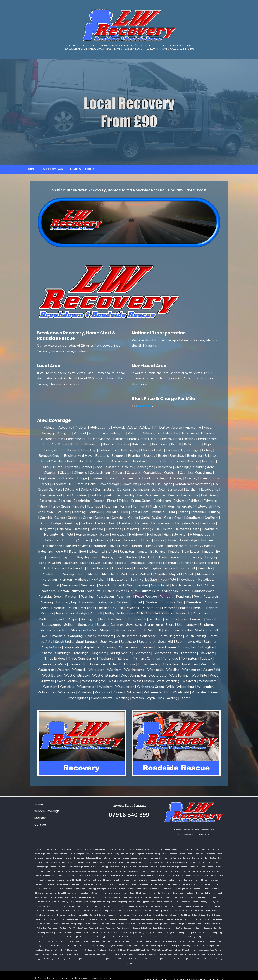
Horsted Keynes (98, 892)
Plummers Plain (131, 914)
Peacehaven (201, 909)
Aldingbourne (59, 848)
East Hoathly (41, 874)
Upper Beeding (174, 935)
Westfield (116, 944)
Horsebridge (63, 892)
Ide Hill (189, 892)
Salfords (222, 918)
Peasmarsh (211, 909)
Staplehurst (63, 931)
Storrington (116, 931)
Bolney (106, 857)
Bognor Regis (96, 857)
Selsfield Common (82, 922)
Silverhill (207, 922)
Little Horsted (72, 900)
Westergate (175, 940)
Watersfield (104, 940)
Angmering (111, 848)
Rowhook (129, 918)
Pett (46, 914)
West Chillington (130, 940)
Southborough (166, 927)
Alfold (76, 848)
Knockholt (138, 896)
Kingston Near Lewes (56, 896)
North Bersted (223, 905)
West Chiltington (146, 940)
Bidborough (204, 852)
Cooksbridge (62, 865)
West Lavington (33, 944)
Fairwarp (190, 874)
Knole (146, 896)
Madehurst (180, 900)
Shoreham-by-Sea (167, 922)
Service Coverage (52, 177)
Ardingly (127, 848)
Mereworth (66, 905)
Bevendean (186, 852)
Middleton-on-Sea (117, 905)
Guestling (114, 883)
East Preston (66, 874)
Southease (101, 927)
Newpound (174, 905)
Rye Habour (192, 918)
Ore (130, 909)
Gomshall (39, 883)
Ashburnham (155, 848)
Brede (179, 857)
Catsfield (146, 861)
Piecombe (84, 914)
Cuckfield (54, 870)
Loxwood (150, 900)
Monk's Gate (131, 905)
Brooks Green (51, 861)
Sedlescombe (50, 922)
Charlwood (175, 861)
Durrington (154, 870)
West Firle (198, 940)
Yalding (189, 949)
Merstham (76, 905)
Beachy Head (94, 852)
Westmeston (126, 944)
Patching (191, 909)
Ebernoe (108, 874)
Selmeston (69, 922)
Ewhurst (173, 874)
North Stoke (58, 909)
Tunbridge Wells (122, 935)
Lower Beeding (110, 900)
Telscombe (187, 931)
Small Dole (40, 927)
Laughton (197, 896)
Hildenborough (181, 887)
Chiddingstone (197, 861)
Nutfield (85, 909)
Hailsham (145, 883)
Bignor (213, 852)
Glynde (211, 879)
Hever (126, 887)
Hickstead (134, 887)
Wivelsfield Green (122, 949)
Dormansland (134, 870)
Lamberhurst (156, 896)
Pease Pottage (223, 909)
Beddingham (114, 852)
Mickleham (104, 905)
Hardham (220, 883)
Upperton (186, 935)
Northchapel (33, 909)
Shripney (180, 922)
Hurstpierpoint (154, 892)
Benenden (149, 852)
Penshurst (39, 914)
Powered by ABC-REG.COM (169, 965)
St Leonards (203, 918)
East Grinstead (206, 870)
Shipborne (136, 922)
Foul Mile (137, 879)
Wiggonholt (182, 944)
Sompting (60, 927)
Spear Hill (209, 927)
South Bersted (89, 927)
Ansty (119, 848)
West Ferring (187, 940)
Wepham (137, 944)
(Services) (145, 419)
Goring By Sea (58, 883)
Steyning (73, 931)
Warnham (49, 940)
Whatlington (148, 944)
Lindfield (42, 900)
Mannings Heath (193, 900)
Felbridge (227, 874)
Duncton (144, 870)
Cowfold (137, 865)
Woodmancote (150, 949)
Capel (138, 861)
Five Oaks (109, 879)
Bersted (157, 852)
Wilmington (204, 944)
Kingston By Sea (73, 896)
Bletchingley (62, 857)
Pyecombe (229, 914)
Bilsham (29, 857)
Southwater (178, 927)
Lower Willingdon (137, 900)
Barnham (65, 852)
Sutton (135, 931)
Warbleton (39, 940)
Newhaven (195, 905)
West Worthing (74, 944)
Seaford (40, 922)
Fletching (119, 879)
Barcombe (217, 848)
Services (75, 177)
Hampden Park (178, 883)
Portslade (183, 914)
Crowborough (33, 870)
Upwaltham (197, 935)
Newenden (185, 905)
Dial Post (105, 870)
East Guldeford (220, 870)
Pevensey (62, 914)
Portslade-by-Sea (196, 914)
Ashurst (176, 848)
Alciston (48, 848)
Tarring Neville (175, 931)
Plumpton (143, 914)
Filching (57, 879)
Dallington (64, 870)
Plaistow (104, 914)
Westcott (86, 944)
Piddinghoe (94, 914)
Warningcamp (61, 940)
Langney (174, 896)
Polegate (168, 914)
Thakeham (221, 931)
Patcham (182, 909)
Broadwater (39, 861)
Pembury (29, 914)
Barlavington (54, 852)
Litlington (61, 900)
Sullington (126, 931)
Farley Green (208, 874)
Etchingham (163, 874)
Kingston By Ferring (37, 896)
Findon (65, 879)
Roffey (88, 918)
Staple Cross (41, 931)
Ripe (60, 918)
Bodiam (86, 857)
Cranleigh (164, 865)
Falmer (198, 874)
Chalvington (164, 861)
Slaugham (217, 922)
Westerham (96, 944)
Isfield (207, 892)
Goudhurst (82, 883)
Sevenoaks (96, 922)
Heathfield (87, 887)
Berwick (166, 852)
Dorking (123, 870)
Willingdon (193, 944)
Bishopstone (50, 857)
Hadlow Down (133, 883)
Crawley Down (184, 865)
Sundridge (144, 931)
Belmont (139, 852)
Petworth (53, 914)
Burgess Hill (72, 861)
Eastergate (99, 874)
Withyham (81, 949)
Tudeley (110, 935)
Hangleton (201, 883)
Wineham (226, 944)
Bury (108, 861)
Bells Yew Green (128, 852)
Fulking (195, 879)
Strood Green (104, 931)
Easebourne (193, 870)
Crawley (173, 865)
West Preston (61, 944)
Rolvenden (97, 918)
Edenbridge (118, 874)
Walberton (217, 935)
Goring (47, 883)
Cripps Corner (198, 865)
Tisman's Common (78, 935)
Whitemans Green (162, 944)
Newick (204, 905)
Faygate (218, 874)
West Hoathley (225, 940)
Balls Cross (207, 848)
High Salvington (166, 887)
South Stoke (153, 927)
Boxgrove (155, 857)
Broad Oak (217, 857)
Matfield (32, 905)
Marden (205, 900)
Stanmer (30, 931)
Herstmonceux (116, 887)
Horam (40, 892)
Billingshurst (223, 852)
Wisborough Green (68, 949)
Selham (60, 922)
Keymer (84, 896)
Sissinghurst (197, 922)
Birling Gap (39, 857)
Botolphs (146, 857)
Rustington (176, 918)
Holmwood (220, 887)
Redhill (37, 918)
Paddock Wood (156, 909)
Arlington (136, 848)
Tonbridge (91, 935)
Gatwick (203, 879)
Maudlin (40, 905)
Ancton (102, 848)
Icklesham (180, 892)
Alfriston (84, 848)
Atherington (186, 848)
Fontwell (128, 879)
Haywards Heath (74, 887)
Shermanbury (125, 922)
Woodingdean (137, 949)
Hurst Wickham (168, 892)
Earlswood (174, 870)
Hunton (131, 892)
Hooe (228, 887)
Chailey (154, 861)
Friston (177, 879)
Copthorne (101, 865)
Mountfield (142, 905)
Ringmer (53, 918)
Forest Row (152, 879)
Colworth (51, 865)
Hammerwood (165, 883)
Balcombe (196, 848)
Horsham (74, 892)
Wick (173, 944)
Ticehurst (56, 935)
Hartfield (229, 883)
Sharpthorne (107, 922)
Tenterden (211, 931)
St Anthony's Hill (222, 927)
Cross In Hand (224, 865)
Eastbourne (78, 874)
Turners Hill (135, 935)
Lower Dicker (123, 900)
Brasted (172, 857)
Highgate (154, 887)
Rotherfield (107, 918)
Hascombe (32, 887)
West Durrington (162, 940)
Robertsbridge (70, 918)
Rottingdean (118, 918)
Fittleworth (85, 879)
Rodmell (81, 918)
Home (31, 177)
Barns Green (75, 852)
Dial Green (95, 870)
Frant (170, 879)
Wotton (169, 949)
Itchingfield (216, 892)
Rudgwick (158, 918)
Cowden (128, 865)
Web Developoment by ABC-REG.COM (211, 965)
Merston (85, 905)
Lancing (166, 896)
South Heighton (113, 927)
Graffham (92, 883)
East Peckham (54, 874)
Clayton (217, 861)
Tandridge (154, 931)
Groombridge (103, 883)
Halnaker (154, 883)
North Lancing (46, 909)
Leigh (205, 896)
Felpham (31, 879)
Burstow (92, 861)
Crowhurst (44, 870)
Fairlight (181, 874)
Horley (47, 892)
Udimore (163, 935)
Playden (120, 914)
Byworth (122, 861)
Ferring (39, 879)
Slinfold (31, 927)
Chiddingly (185, 861)
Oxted (146, 909)
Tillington (65, 935)
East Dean (88, 874)
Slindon (226, 922)
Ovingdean (137, 909)
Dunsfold (164, 870)
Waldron (227, 935)
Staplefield (52, 931)
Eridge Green (151, 874)
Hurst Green (141, 892)
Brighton (207, 857)
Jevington (226, 892)
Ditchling (115, 870)
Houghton (110, 892)
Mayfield (49, 905)
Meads (57, 905)
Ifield (196, 892)
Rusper (167, 918)
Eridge (141, 874)
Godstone (29, 883)
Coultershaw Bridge (115, 865)
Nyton (109, 909)
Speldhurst (199, 927)
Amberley (93, 848)
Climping (226, 861)
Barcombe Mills (41, 852)
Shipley (145, 922)
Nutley (102, 909)
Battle (85, 852)
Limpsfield (33, 900)
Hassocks (42, 887)
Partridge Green (170, 909)
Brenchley (187, 857)
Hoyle (124, 892)
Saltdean (213, 918)
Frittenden (186, 879)
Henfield (105, 887)
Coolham (72, 865)
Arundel (145, 848)
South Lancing (127, 927)
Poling (175, 914)
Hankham (211, 883)
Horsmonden (84, 892)
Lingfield (51, 900)
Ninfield (212, 905)
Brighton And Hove (132, 857)
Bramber (164, 857)
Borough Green (117, 857)
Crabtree (145, 865)
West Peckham (48, 944)
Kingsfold (93, 896)
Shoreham (154, 922)
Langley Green (185, 896)
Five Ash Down (97, 879)
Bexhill (195, 852)
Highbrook (144, 887)
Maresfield (214, 900)
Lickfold (225, 896)
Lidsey (218, 896)
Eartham (183, 870)
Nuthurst (94, 909)
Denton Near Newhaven (80, 870)
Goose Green (71, 883)
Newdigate (164, 905)
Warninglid (73, 940)
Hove (118, 892)
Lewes (211, 896)
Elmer (134, 874)
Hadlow (123, 883)
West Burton (116, 940)
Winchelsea (216, 944)
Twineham (145, 935)
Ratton (30, 918)
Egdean (127, 874)
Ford (144, 879)
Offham (123, 909)
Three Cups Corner (43, 935)
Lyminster (170, 900)
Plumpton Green (156, 914)
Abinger (31, 848)
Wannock (30, 940)
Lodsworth (97, 900)
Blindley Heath (75, 857)
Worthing (161, 949)
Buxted (114, 861)
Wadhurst (207, 935)
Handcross (190, 883)
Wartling (83, 940)
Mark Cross (224, 900)
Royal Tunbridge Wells (143, 918)
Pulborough (218, 914)
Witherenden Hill (95, 949)
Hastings (51, 887)
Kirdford (130, 896)
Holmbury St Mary (206, 887)
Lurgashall (159, 900)
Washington (93, 940)
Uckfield (154, 935)
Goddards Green (223, 879)
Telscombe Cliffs (199, 931)
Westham (106, 944)
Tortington (101, 935)
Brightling (197, 857)
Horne (54, 892)
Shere (116, 922)
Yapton (196, 949)
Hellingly (96, 887)
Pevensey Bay (73, 914)
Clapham (209, 861)
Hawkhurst (61, 887)
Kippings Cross (118, 896)
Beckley (104, 852)
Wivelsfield (108, 949)
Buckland (62, 861)
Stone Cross (83, 931)
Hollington (193, 887)
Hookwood (31, 892)
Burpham (83, 861)
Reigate (45, 918)
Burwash (101, 861)
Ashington (167, 848)
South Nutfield (141, 927)
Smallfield (51, 927)
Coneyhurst (90, 865)
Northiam (68, 909)
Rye (184, 918)
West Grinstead (211, 940)
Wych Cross (179, 949)
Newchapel (153, 905)
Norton (77, 909)
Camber (131, 861)
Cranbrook (155, 865)
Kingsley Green (104, 896)
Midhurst (94, 905)
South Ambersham (74, 927)
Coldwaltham (32, 865)
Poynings (208, 914)
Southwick (188, 927)
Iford (201, 892)
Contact (92, 177)
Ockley (116, 909)
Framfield (163, 879)
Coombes (81, 865)
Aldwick (69, 848)
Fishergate (74, 879)
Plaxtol (112, 914)
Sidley (187, 922)
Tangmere (163, 931)
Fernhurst (48, 879)
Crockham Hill (211, 865)
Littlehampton (85, 900)
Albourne (39, 848)
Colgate (43, 865)
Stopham (93, 931)
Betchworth (175, 852)
